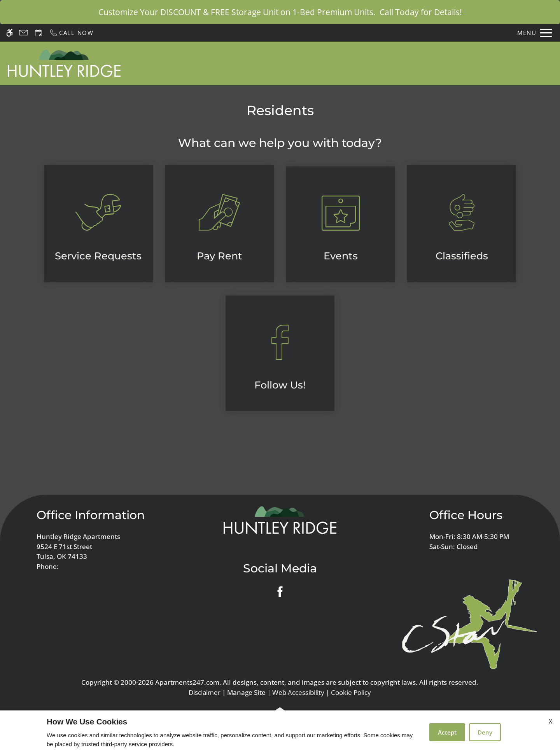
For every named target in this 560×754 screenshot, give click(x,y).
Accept (447, 732)
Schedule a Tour (292, 63)
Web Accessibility (298, 692)
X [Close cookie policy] (550, 721)
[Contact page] (24, 33)
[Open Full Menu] (535, 33)
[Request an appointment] (38, 33)
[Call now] (71, 33)
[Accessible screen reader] (10, 33)
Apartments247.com (187, 682)
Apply (340, 63)
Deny (485, 732)
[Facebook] (280, 592)
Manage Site (246, 692)
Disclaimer (205, 692)
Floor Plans (381, 63)
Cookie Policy (351, 692)
